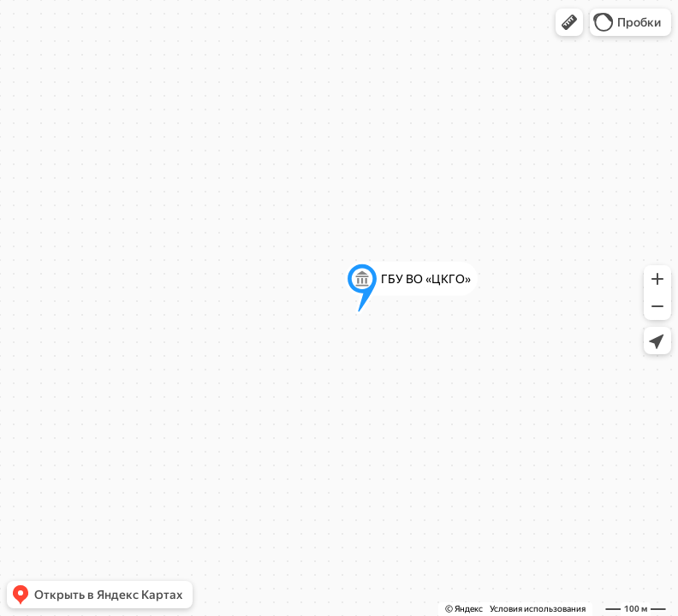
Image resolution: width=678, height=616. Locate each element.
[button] (569, 22)
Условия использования (538, 609)
